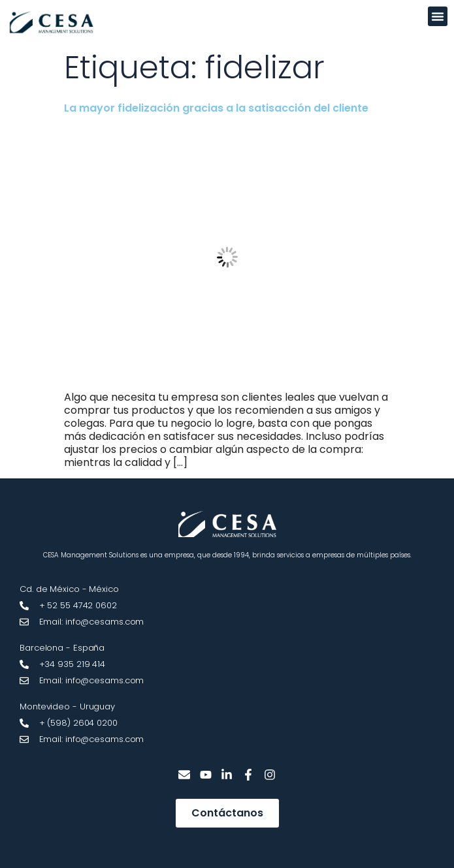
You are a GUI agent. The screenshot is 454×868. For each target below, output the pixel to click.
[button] (438, 16)
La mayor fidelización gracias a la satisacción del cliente (216, 108)
